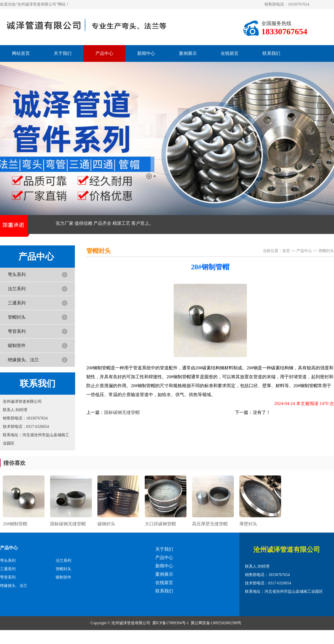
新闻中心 (146, 53)
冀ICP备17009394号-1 (170, 623)
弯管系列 (17, 331)
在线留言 (230, 53)
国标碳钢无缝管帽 (122, 412)
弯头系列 (17, 275)
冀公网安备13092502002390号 (216, 623)
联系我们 (271, 53)
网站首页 (21, 53)
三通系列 (17, 303)
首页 (286, 251)
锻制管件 (17, 346)
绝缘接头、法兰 (23, 360)
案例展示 (188, 53)
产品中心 (104, 53)
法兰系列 (17, 289)
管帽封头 (17, 317)
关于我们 (63, 53)
